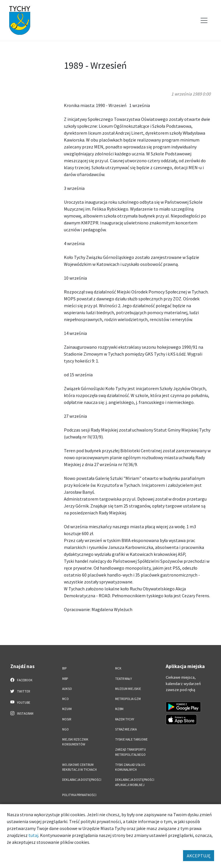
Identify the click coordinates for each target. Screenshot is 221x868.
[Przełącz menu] (204, 20)
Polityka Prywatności (79, 795)
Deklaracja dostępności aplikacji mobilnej (135, 782)
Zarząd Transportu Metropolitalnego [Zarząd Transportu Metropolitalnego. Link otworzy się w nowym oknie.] (130, 752)
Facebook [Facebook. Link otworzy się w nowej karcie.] (21, 680)
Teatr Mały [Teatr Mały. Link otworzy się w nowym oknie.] (123, 679)
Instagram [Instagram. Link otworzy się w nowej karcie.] (22, 713)
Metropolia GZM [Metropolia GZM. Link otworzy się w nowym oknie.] (128, 699)
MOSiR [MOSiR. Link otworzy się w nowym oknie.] (67, 719)
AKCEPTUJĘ (199, 856)
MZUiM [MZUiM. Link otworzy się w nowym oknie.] (67, 709)
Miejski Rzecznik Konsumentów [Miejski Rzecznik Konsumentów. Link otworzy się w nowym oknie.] (75, 742)
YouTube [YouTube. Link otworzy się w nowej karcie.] (20, 702)
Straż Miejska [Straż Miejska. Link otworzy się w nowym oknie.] (126, 729)
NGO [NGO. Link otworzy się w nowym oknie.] (65, 729)
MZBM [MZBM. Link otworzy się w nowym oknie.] (119, 709)
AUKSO (67, 689)
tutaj (33, 835)
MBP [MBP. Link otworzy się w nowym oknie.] (65, 679)
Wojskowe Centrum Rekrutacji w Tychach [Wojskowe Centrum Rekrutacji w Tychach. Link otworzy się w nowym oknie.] (79, 767)
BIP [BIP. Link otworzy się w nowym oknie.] (64, 668)
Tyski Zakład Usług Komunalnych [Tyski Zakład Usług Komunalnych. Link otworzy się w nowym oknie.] (130, 767)
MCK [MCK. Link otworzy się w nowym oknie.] (118, 668)
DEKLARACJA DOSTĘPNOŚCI (82, 780)
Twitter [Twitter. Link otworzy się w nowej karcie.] (20, 691)
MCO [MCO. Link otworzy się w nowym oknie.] (65, 699)
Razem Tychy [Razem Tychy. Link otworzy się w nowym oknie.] (125, 719)
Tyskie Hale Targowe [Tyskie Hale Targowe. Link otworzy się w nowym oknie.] (131, 739)
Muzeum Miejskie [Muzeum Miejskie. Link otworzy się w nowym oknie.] (128, 689)
